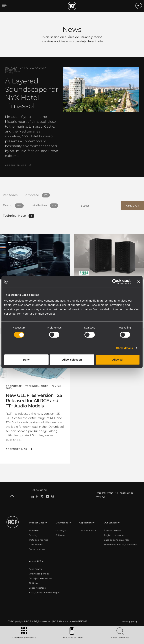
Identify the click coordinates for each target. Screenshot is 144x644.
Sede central (36, 568)
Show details (125, 348)
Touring (33, 535)
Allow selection (72, 360)
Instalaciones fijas (39, 539)
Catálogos (61, 530)
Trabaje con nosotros (41, 578)
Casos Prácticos (88, 530)
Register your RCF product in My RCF (114, 494)
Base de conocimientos (117, 539)
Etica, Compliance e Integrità (45, 592)
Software (60, 535)
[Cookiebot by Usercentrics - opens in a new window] (115, 282)
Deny (26, 360)
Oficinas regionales (39, 573)
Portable (34, 530)
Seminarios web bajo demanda (121, 544)
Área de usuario (112, 530)
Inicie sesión (51, 37)
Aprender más (16, 165)
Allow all (118, 360)
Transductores (37, 549)
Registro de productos (116, 535)
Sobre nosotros (37, 587)
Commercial (36, 544)
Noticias (33, 583)
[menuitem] (130, 621)
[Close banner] (139, 282)
